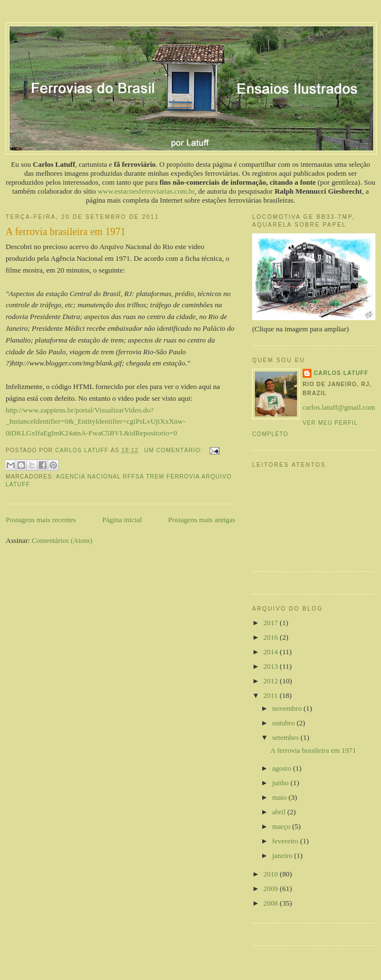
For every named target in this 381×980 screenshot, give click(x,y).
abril (280, 812)
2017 (271, 623)
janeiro (283, 855)
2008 (271, 903)
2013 (271, 666)
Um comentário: (174, 450)
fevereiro (286, 841)
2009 (271, 888)
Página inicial (122, 520)
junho (282, 783)
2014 (271, 652)
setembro (287, 737)
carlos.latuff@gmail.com (339, 407)
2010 (271, 874)
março (282, 826)
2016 (271, 637)
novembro (288, 708)
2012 (271, 681)
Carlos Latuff (341, 373)
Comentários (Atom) (62, 540)
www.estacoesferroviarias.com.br (146, 191)
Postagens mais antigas (202, 520)
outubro (285, 723)
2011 (271, 695)
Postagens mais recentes (41, 520)
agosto (283, 768)
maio (280, 797)
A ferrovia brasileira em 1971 (66, 232)
